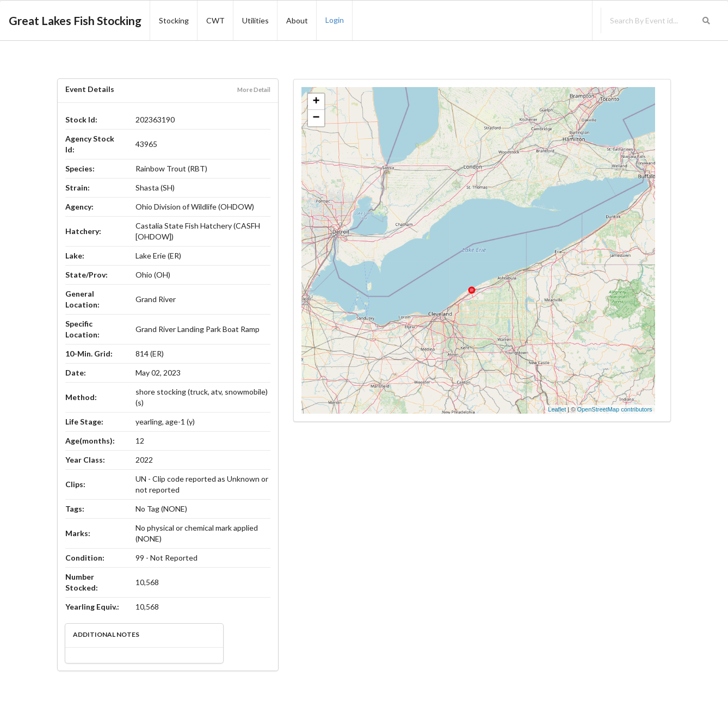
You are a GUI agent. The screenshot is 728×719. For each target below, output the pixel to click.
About (297, 20)
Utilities (255, 20)
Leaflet (557, 409)
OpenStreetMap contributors (614, 409)
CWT (215, 20)
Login (335, 20)
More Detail (254, 90)
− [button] (316, 118)
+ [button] (316, 102)
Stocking (174, 20)
